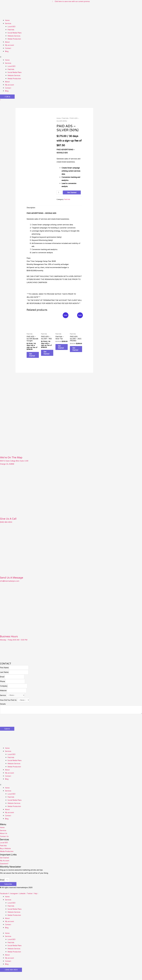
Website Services (14, 36)
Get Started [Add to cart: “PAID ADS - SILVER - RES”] (48, 354)
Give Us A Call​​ (9, 522)
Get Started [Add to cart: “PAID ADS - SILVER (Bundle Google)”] (34, 358)
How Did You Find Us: (8, 706)
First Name (4, 671)
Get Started (72, 193)
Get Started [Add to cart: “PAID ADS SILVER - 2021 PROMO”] (77, 350)
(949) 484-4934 (6, 526)
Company (4, 691)
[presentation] (17, 725)
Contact (8, 48)
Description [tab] (31, 208)
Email (2, 681)
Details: (3, 710)
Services (8, 24)
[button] (71, 57)
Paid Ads (11, 30)
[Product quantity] (60, 193)
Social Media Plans (15, 33)
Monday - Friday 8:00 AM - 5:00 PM (14, 643)
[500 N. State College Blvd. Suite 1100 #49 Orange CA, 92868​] (17, 656)
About (7, 42)
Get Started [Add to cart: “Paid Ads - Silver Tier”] (63, 348)
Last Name (4, 676)
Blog (7, 51)
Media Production (15, 39)
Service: (3, 700)
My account (10, 45)
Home (7, 21)
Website (3, 696)
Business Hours (10, 640)
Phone (2, 686)
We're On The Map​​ (12, 461)
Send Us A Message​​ (13, 581)
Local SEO (12, 27)
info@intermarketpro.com (10, 585)
